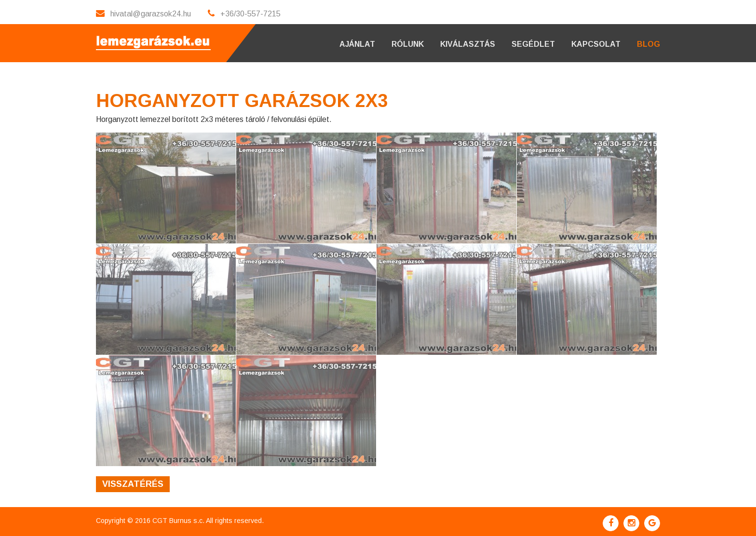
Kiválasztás (468, 44)
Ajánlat (357, 44)
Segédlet (533, 44)
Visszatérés (133, 484)
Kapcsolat (596, 44)
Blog (648, 44)
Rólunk (408, 44)
